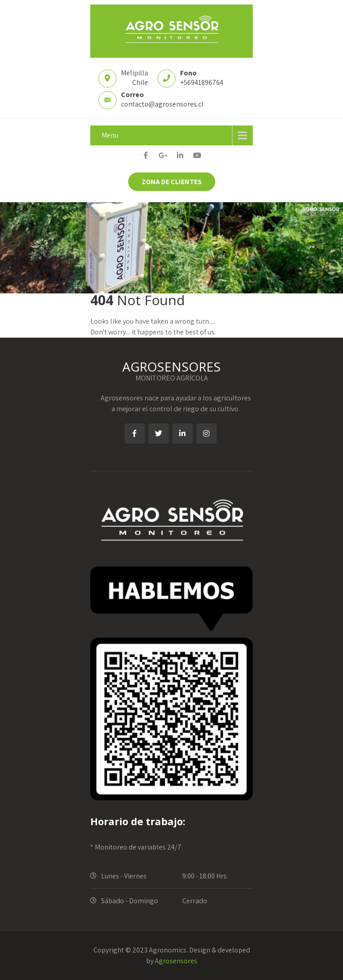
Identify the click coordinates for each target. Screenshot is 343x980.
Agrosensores (176, 961)
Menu (110, 135)
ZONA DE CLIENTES (172, 182)
